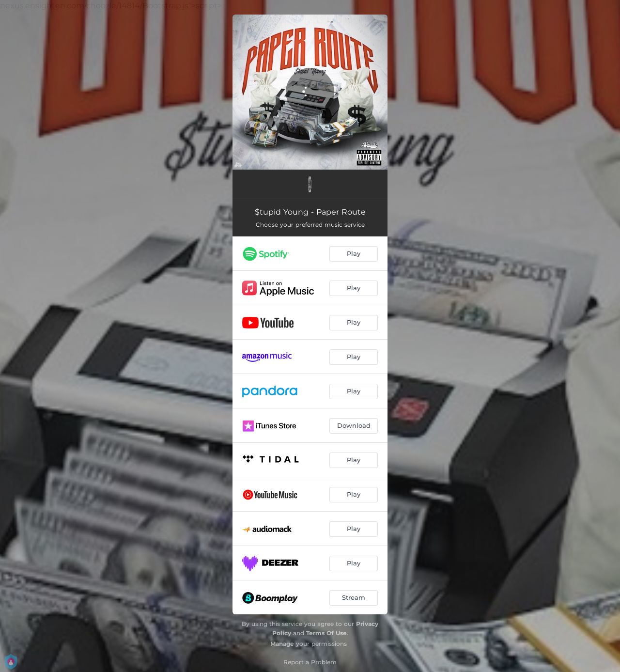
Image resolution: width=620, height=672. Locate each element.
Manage (282, 644)
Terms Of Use (326, 633)
